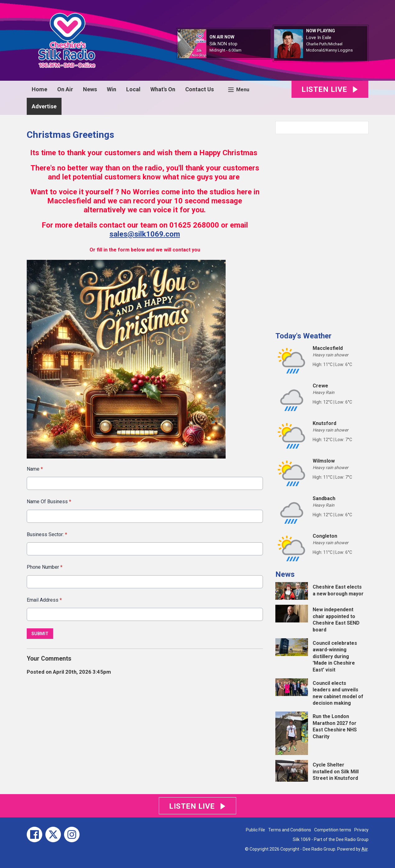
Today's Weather (303, 336)
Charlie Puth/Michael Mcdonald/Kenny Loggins (329, 47)
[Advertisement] (322, 230)
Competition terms (333, 830)
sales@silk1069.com (145, 234)
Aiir (365, 849)
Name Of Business (49, 502)
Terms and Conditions (290, 830)
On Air (65, 89)
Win (112, 89)
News (90, 89)
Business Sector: (47, 534)
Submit (40, 634)
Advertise (44, 106)
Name (35, 469)
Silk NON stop (223, 44)
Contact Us (200, 89)
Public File (255, 830)
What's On (163, 89)
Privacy (361, 830)
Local (133, 89)
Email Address (44, 600)
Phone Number (45, 567)
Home (39, 89)
